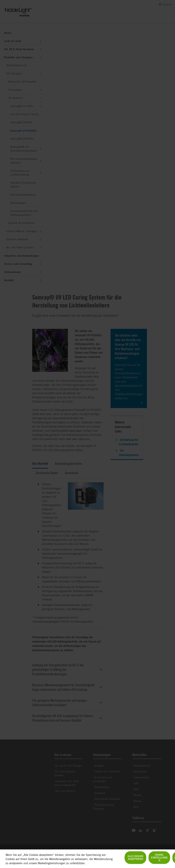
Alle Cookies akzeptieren (135, 859)
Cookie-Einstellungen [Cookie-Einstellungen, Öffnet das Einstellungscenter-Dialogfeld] (159, 860)
